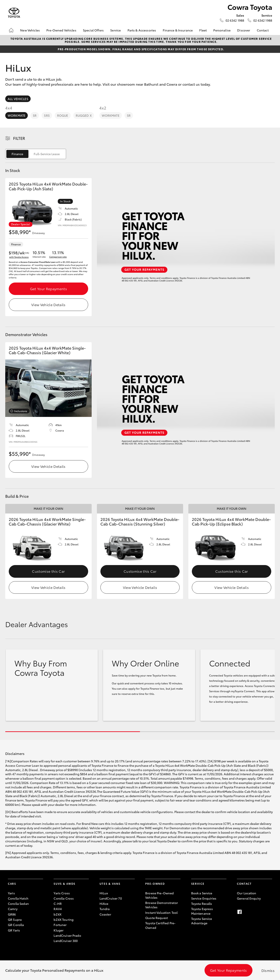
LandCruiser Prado (67, 935)
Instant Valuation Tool (161, 912)
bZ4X (58, 914)
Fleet (203, 30)
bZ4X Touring (64, 919)
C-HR (58, 904)
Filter (19, 138)
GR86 (12, 914)
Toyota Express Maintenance (202, 911)
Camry (13, 909)
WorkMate (17, 115)
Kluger (59, 930)
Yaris (11, 893)
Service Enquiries (204, 898)
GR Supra (15, 919)
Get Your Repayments (48, 289)
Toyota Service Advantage (202, 921)
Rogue (63, 115)
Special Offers (93, 30)
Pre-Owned (155, 884)
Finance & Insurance (178, 30)
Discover (244, 30)
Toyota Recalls (202, 904)
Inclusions (21, 411)
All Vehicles (18, 99)
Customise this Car (48, 571)
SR (35, 115)
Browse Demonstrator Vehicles (162, 905)
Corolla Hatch (18, 898)
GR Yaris (14, 930)
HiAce (104, 904)
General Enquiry (249, 898)
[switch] (36, 154)
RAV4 (58, 909)
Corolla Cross (64, 898)
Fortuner (60, 925)
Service (115, 30)
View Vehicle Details (48, 304)
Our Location (247, 893)
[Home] (11, 30)
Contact (263, 30)
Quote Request (157, 918)
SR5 (47, 115)
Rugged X (84, 115)
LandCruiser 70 (111, 898)
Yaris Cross (62, 893)
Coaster (105, 914)
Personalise (222, 30)
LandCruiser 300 (66, 941)
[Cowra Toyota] (14, 13)
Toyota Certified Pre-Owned (160, 925)
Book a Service (202, 893)
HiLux (104, 893)
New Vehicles (30, 30)
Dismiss (268, 970)
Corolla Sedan (18, 904)
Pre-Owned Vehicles (61, 30)
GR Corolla (16, 925)
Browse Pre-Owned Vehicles (159, 895)
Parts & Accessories (142, 30)
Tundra (105, 909)
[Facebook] (240, 912)
